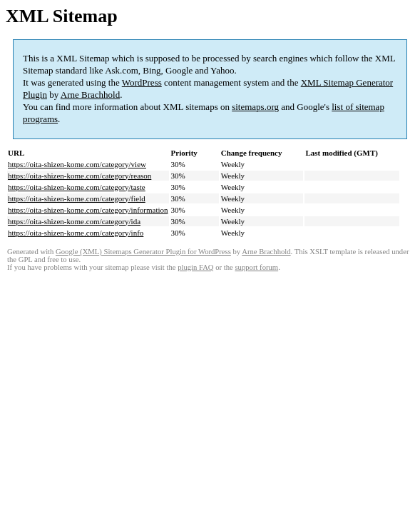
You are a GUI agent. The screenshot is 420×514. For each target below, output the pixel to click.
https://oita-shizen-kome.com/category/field (77, 198)
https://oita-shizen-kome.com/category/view (77, 164)
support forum (256, 267)
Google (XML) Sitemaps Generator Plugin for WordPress (143, 252)
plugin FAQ (195, 267)
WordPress (142, 82)
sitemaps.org (255, 107)
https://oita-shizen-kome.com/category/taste (77, 187)
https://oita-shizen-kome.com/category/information (88, 210)
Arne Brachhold (90, 95)
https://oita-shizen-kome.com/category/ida (74, 221)
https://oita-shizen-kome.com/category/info (76, 233)
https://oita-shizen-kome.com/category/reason (80, 176)
